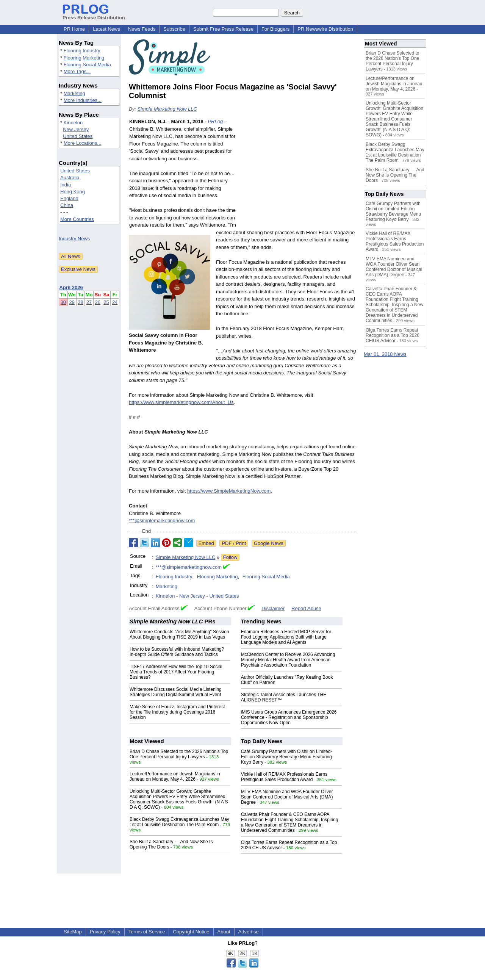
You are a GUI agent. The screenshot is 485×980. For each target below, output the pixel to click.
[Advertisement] (299, 174)
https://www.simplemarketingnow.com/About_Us (181, 402)
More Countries (77, 219)
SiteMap (73, 932)
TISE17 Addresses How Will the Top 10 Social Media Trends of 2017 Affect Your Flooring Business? (176, 672)
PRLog (215, 121)
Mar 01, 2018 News (385, 354)
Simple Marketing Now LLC (167, 109)
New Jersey (76, 129)
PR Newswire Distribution (325, 29)
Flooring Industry (82, 51)
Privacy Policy (105, 932)
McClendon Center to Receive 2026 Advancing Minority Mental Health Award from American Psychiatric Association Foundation (288, 660)
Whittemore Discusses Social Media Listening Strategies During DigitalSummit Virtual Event (176, 692)
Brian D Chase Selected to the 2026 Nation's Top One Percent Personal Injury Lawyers (179, 754)
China (67, 205)
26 (98, 302)
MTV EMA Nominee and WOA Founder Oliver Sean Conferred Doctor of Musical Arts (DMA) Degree (287, 797)
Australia (70, 178)
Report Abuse (306, 608)
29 (72, 302)
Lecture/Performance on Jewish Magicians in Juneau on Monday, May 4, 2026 (175, 776)
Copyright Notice (191, 932)
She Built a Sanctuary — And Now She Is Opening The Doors (395, 175)
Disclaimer (273, 608)
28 (80, 302)
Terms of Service (147, 932)
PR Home (74, 29)
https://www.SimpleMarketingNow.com (229, 491)
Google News (269, 543)
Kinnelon (73, 123)
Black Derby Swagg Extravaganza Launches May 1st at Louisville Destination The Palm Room (179, 822)
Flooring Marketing (84, 58)
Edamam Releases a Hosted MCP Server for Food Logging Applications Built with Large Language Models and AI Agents (286, 637)
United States (78, 136)
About (224, 932)
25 (106, 302)
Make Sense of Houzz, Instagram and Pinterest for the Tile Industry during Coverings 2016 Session (177, 712)
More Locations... (83, 143)
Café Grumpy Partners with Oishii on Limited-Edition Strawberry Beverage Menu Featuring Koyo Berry (287, 757)
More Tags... (77, 71)
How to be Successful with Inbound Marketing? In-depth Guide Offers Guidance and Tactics (177, 652)
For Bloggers (275, 29)
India (66, 185)
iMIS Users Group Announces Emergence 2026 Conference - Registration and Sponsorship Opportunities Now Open (289, 717)
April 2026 (71, 287)
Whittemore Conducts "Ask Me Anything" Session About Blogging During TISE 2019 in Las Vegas (179, 634)
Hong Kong (73, 192)
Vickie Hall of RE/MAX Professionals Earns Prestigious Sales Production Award (284, 777)
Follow (230, 557)
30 (63, 302)
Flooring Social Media (87, 65)
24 (115, 302)
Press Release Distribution (94, 15)
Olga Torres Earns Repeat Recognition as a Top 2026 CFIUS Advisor (393, 335)
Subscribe (174, 29)
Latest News (106, 29)
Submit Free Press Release (223, 29)
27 (89, 302)
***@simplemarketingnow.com (162, 521)
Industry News (74, 239)
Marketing (74, 93)
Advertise (249, 932)
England (69, 198)
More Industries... (83, 100)
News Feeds (142, 29)
